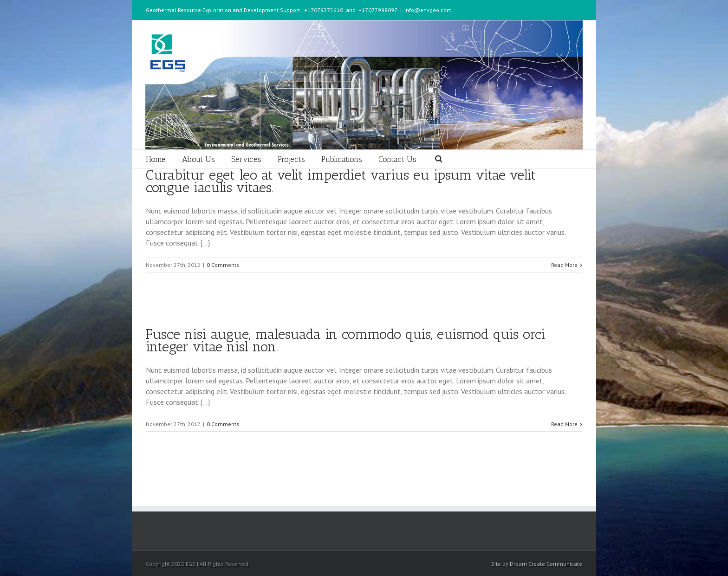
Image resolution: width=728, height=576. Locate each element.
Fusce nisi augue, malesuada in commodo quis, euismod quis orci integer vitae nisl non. (346, 340)
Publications (342, 159)
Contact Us (397, 159)
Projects (291, 159)
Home (156, 159)
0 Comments (223, 265)
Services (246, 159)
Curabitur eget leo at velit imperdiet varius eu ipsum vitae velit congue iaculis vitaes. (341, 181)
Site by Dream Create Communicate (537, 564)
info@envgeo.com (428, 10)
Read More (564, 265)
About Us (198, 159)
